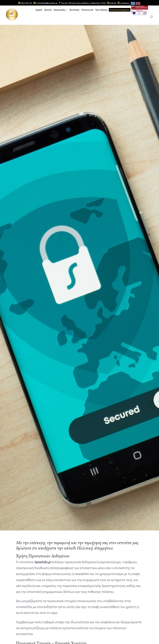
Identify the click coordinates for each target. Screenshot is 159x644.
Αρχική (39, 9)
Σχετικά (48, 9)
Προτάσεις (74, 9)
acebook (112, 3)
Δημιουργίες (59, 9)
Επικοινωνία (87, 9)
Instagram (123, 3)
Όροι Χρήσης (101, 9)
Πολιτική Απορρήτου (120, 9)
